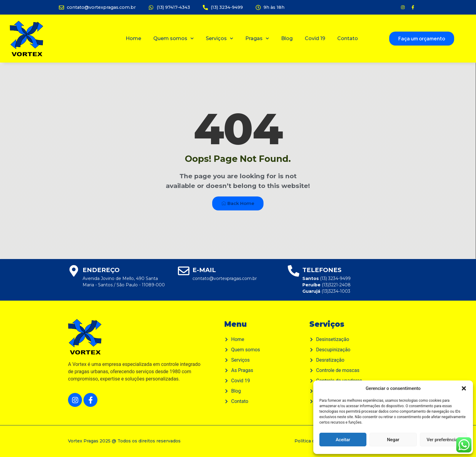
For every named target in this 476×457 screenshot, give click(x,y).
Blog (287, 38)
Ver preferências (443, 440)
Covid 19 (315, 38)
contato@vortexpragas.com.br (225, 278)
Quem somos (173, 38)
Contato (348, 38)
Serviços (219, 38)
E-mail (204, 270)
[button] (464, 388)
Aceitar (343, 440)
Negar (393, 440)
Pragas (257, 38)
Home (133, 38)
